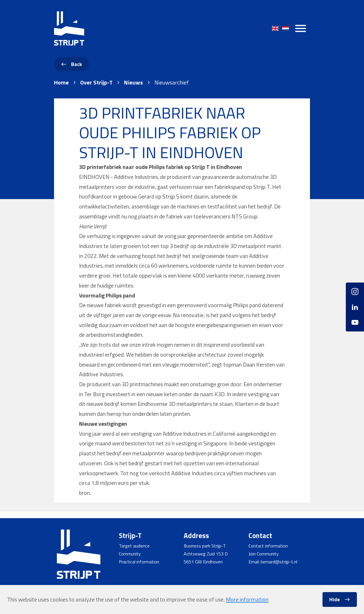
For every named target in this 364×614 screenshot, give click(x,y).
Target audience (134, 546)
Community (130, 554)
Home (61, 82)
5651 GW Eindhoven (203, 562)
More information (247, 599)
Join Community (264, 554)
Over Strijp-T (96, 82)
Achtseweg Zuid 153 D (206, 554)
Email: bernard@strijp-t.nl (273, 562)
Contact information (268, 546)
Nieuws (134, 82)
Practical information (139, 562)
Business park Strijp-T (205, 546)
